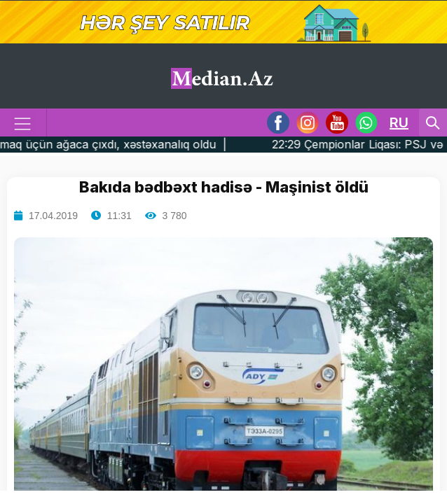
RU (399, 122)
